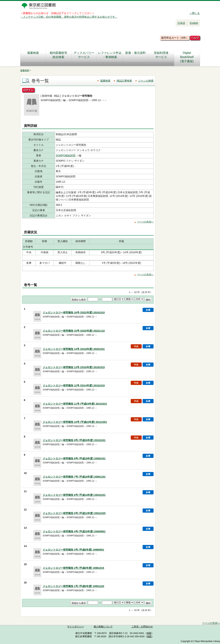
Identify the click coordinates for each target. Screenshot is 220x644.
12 (25, 510)
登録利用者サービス (161, 55)
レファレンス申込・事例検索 (110, 55)
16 (25, 583)
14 (25, 546)
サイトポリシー (75, 627)
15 (25, 564)
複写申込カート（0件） (175, 38)
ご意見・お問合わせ (142, 627)
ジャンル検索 (146, 81)
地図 (149, 633)
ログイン (28, 90)
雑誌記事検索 (124, 81)
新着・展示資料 (135, 55)
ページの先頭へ (145, 222)
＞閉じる (195, 13)
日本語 (181, 23)
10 (25, 473)
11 (25, 491)
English (194, 23)
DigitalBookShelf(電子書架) (187, 57)
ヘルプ (195, 38)
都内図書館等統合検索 (58, 55)
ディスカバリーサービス (84, 55)
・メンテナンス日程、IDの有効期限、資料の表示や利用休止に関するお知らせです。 (69, 17)
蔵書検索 (33, 55)
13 (25, 528)
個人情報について (103, 627)
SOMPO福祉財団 (66, 155)
